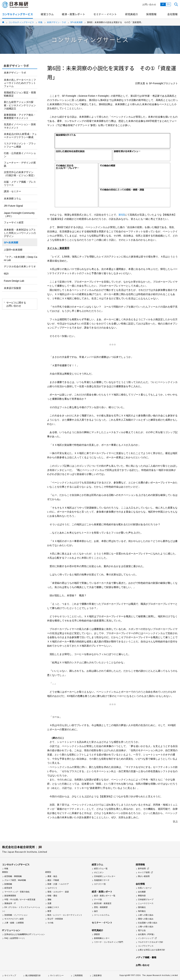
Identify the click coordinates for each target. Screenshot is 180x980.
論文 (96, 911)
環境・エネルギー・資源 (58, 892)
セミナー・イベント (105, 14)
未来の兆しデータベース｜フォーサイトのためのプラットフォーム (20, 83)
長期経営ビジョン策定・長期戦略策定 (20, 94)
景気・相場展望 (101, 907)
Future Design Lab (14, 281)
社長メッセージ (145, 888)
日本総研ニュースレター (105, 876)
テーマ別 (98, 899)
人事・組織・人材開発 (14, 923)
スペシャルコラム (102, 915)
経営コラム (47, 14)
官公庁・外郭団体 (55, 919)
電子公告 (142, 930)
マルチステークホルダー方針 (151, 942)
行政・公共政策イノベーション (20, 155)
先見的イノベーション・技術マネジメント (20, 126)
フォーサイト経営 (14, 222)
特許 (6, 274)
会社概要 (142, 892)
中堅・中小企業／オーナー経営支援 (20, 899)
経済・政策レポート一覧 (105, 896)
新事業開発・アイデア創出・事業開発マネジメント (20, 116)
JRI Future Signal (13, 206)
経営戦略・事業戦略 (13, 876)
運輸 (49, 899)
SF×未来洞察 (76, 22)
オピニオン (99, 872)
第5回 (122, 215)
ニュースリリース (146, 903)
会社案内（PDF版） (147, 934)
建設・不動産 (53, 880)
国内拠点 (142, 907)
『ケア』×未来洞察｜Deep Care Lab (20, 258)
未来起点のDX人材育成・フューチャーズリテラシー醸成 (20, 136)
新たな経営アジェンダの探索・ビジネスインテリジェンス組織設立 (20, 105)
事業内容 (142, 896)
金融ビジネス (53, 907)
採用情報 (151, 14)
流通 (49, 903)
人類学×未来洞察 (13, 250)
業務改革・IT (10, 903)
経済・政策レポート (73, 14)
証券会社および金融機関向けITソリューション (25, 934)
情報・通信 (52, 896)
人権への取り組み (146, 927)
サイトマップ (10, 975)
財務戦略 (8, 884)
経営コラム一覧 (101, 869)
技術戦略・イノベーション (16, 915)
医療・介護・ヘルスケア (58, 884)
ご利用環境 (78, 975)
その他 (50, 923)
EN (168, 4)
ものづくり (52, 888)
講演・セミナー (12, 191)
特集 (40, 22)
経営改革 (8, 888)
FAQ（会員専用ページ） (15, 938)
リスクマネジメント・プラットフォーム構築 (20, 145)
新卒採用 (142, 869)
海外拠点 (142, 911)
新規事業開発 (10, 896)
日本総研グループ (146, 899)
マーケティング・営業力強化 (17, 892)
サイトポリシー (57, 975)
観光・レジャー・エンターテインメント (65, 915)
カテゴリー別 (100, 884)
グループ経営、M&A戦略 (15, 880)
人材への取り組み (146, 915)
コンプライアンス (146, 946)
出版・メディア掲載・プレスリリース (20, 183)
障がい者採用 (144, 876)
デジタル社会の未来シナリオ (20, 266)
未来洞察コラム (12, 199)
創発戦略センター (102, 938)
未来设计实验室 (12, 288)
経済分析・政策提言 (103, 903)
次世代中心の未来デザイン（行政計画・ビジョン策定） (20, 174)
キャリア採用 (144, 872)
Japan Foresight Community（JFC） (19, 215)
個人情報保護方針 (33, 975)
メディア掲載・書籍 (146, 957)
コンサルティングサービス (17, 14)
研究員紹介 (132, 14)
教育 (49, 911)
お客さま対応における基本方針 (152, 950)
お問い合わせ (149, 4)
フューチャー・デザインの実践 (20, 164)
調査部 (97, 934)
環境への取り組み (146, 919)
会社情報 (173, 14)
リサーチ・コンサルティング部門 (109, 942)
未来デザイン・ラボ (56, 22)
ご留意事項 (97, 975)
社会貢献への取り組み (148, 923)
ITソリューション (11, 930)
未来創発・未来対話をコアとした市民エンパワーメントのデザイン (20, 233)
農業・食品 (52, 876)
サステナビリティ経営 (14, 919)
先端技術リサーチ (102, 880)
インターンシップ (146, 938)
